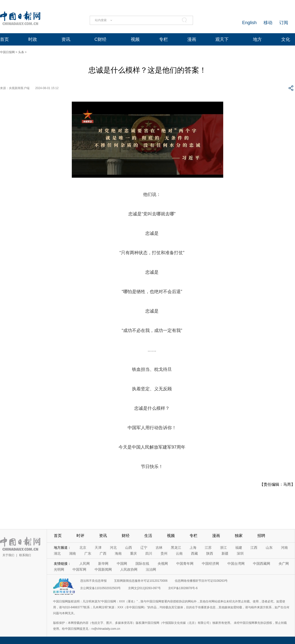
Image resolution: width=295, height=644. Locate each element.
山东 (269, 548)
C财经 (100, 39)
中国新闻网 (103, 569)
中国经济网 (210, 564)
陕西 (210, 553)
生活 (148, 536)
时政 (33, 39)
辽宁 (144, 548)
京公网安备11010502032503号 (100, 588)
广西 (103, 553)
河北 (113, 548)
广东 (88, 553)
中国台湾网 (236, 564)
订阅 (284, 23)
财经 (126, 536)
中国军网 (79, 569)
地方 (257, 39)
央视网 (163, 564)
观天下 (222, 39)
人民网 (85, 564)
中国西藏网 (262, 564)
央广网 (284, 564)
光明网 (59, 569)
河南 (284, 548)
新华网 (103, 564)
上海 (193, 548)
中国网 (122, 564)
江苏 (208, 548)
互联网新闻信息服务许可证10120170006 (141, 581)
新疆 (225, 553)
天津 (98, 548)
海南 (118, 553)
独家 (239, 536)
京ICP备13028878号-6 (183, 588)
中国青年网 (185, 564)
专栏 (163, 39)
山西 (129, 548)
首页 (4, 39)
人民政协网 (129, 569)
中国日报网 (7, 52)
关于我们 (8, 555)
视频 (135, 39)
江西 (254, 548)
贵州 (164, 553)
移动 (268, 23)
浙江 (223, 548)
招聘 (261, 536)
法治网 (151, 569)
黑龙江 (176, 548)
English (249, 23)
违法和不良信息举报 (93, 581)
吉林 (159, 548)
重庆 (133, 553)
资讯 (66, 39)
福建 (239, 548)
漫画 (192, 39)
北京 (83, 548)
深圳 (240, 553)
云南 (179, 553)
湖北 (57, 553)
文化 (286, 39)
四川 (149, 553)
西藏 (194, 553)
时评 (80, 536)
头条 (21, 52)
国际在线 (142, 564)
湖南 (73, 553)
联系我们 (25, 555)
